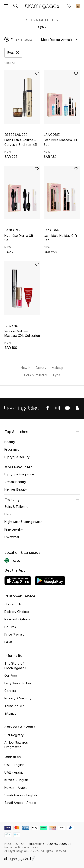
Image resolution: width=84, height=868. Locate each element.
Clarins (11, 326)
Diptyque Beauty (17, 457)
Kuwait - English (16, 780)
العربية (17, 560)
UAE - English (14, 765)
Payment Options (17, 619)
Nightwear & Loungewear (23, 522)
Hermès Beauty (16, 489)
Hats (8, 514)
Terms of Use (14, 706)
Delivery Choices (17, 612)
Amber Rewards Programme (16, 745)
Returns (10, 627)
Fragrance (12, 449)
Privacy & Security (18, 698)
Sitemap (11, 713)
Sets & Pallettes (42, 20)
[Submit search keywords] (16, 6)
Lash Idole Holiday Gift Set (60, 238)
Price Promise (14, 634)
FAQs (8, 642)
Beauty (10, 442)
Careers (10, 691)
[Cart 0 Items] (78, 6)
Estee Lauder (16, 135)
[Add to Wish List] (37, 74)
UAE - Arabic (14, 772)
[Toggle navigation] (6, 6)
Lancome (52, 135)
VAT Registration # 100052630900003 (46, 844)
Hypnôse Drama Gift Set (20, 238)
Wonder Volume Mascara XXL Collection (22, 333)
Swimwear (12, 537)
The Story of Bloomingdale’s (16, 666)
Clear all (10, 63)
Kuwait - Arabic (16, 788)
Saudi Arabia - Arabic (20, 803)
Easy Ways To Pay (18, 683)
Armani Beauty (15, 482)
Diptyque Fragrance (19, 474)
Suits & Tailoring (16, 507)
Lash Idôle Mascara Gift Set (61, 142)
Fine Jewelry (14, 529)
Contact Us (13, 604)
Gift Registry (14, 735)
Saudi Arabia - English (21, 795)
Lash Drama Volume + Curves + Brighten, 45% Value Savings (22, 143)
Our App (11, 675)
